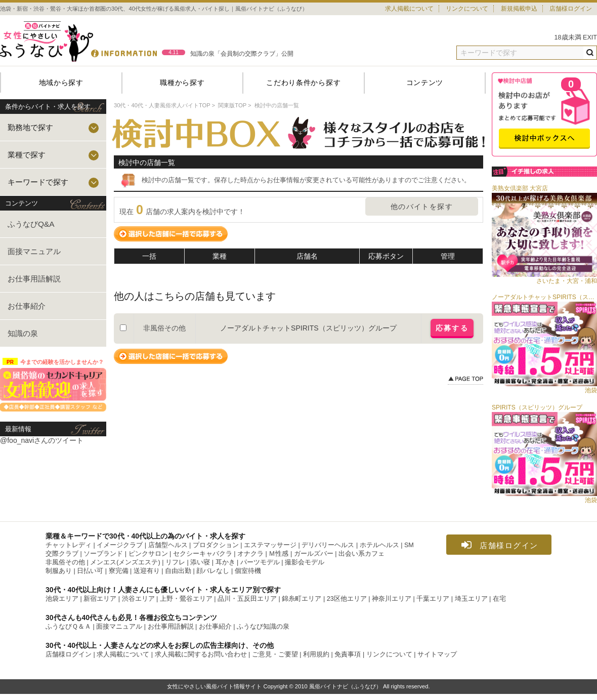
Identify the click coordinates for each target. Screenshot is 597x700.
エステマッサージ (270, 545)
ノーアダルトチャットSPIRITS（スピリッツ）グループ (308, 328)
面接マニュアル (34, 251)
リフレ (175, 562)
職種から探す (182, 83)
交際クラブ (62, 554)
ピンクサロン (148, 554)
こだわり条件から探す (303, 83)
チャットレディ (69, 545)
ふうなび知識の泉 (263, 627)
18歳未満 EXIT (576, 37)
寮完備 (119, 571)
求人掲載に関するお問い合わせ (201, 654)
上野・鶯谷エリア (186, 599)
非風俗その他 (65, 562)
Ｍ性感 (279, 554)
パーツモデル (260, 562)
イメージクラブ (120, 545)
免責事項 (348, 654)
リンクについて (467, 9)
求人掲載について (409, 9)
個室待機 (248, 571)
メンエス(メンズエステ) (125, 562)
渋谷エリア (138, 599)
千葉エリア (433, 599)
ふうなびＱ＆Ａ (68, 627)
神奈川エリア (392, 599)
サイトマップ (437, 654)
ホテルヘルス (379, 545)
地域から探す (61, 83)
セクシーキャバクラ (203, 554)
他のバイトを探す (422, 207)
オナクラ (250, 554)
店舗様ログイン (571, 9)
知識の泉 (23, 333)
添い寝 (200, 562)
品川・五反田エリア (247, 599)
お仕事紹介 (27, 306)
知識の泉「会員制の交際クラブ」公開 (242, 54)
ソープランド (103, 554)
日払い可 (90, 571)
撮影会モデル (305, 562)
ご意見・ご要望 (275, 654)
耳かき (225, 562)
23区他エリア (347, 599)
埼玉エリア (471, 599)
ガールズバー (314, 554)
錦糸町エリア (302, 599)
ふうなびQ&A (31, 224)
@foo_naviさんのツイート (42, 440)
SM (409, 545)
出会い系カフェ (361, 554)
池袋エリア (62, 599)
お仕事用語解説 (34, 279)
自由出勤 (178, 571)
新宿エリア (100, 599)
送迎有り (147, 571)
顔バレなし (213, 571)
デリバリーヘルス (328, 545)
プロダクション (216, 545)
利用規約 (316, 654)
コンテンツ (425, 83)
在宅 (499, 599)
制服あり (59, 571)
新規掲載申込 (519, 9)
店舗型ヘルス (168, 545)
